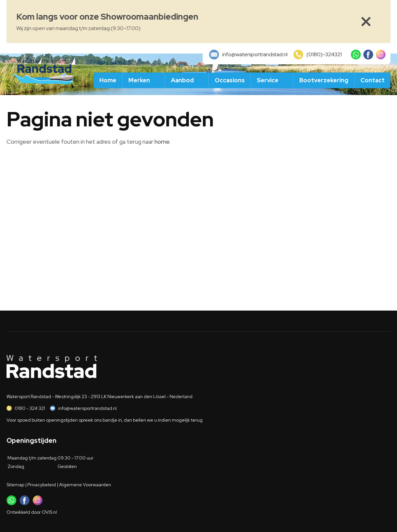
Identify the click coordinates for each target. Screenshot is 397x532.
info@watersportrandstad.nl (87, 408)
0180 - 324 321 (30, 408)
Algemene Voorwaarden (85, 485)
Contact (372, 80)
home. (162, 142)
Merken (139, 80)
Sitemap (15, 485)
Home (108, 80)
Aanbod (182, 80)
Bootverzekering (324, 80)
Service (268, 80)
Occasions (230, 80)
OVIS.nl (49, 512)
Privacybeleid (42, 485)
